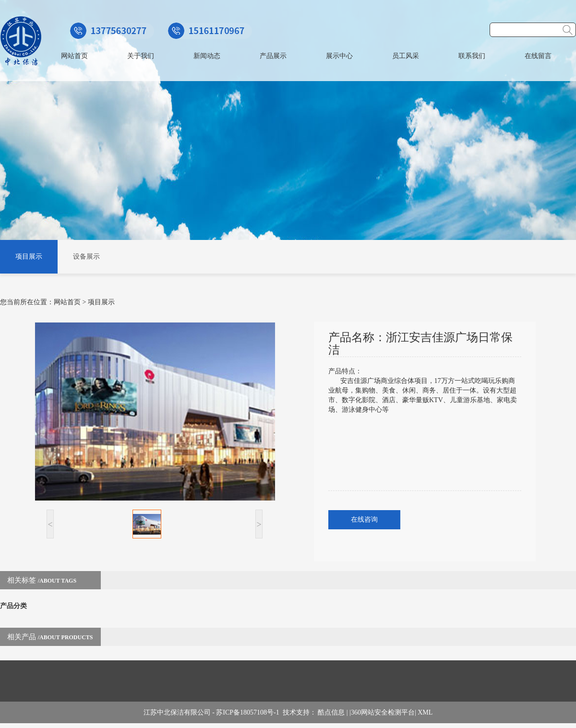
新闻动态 (207, 56)
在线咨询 (364, 519)
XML (425, 712)
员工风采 (406, 56)
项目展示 (29, 257)
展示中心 (339, 56)
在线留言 (538, 56)
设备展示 (86, 257)
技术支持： (300, 712)
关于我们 (141, 56)
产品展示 (273, 56)
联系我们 (472, 56)
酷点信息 (331, 712)
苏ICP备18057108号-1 (249, 712)
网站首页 (74, 56)
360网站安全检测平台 (383, 712)
